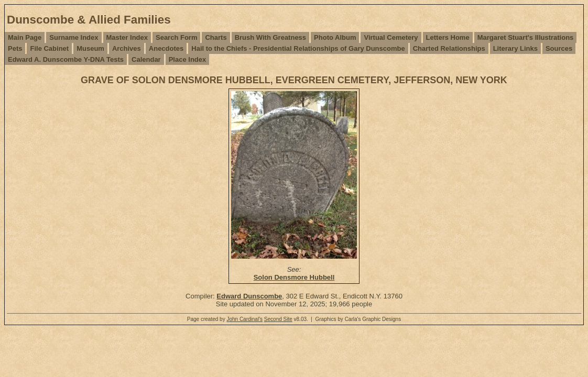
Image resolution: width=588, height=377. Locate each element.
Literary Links (515, 48)
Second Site (278, 319)
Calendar (146, 59)
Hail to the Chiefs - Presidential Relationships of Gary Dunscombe (298, 48)
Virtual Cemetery (391, 37)
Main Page (25, 37)
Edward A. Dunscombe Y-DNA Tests (66, 59)
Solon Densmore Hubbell (294, 277)
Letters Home (448, 37)
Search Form (176, 37)
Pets (15, 48)
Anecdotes (166, 48)
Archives (127, 48)
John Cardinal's (244, 319)
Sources (559, 48)
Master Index (127, 37)
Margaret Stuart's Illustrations (526, 37)
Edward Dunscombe (249, 296)
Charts (216, 37)
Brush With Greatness (270, 37)
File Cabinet (49, 48)
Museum (90, 48)
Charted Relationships (449, 48)
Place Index (188, 59)
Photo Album (335, 37)
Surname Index (74, 37)
